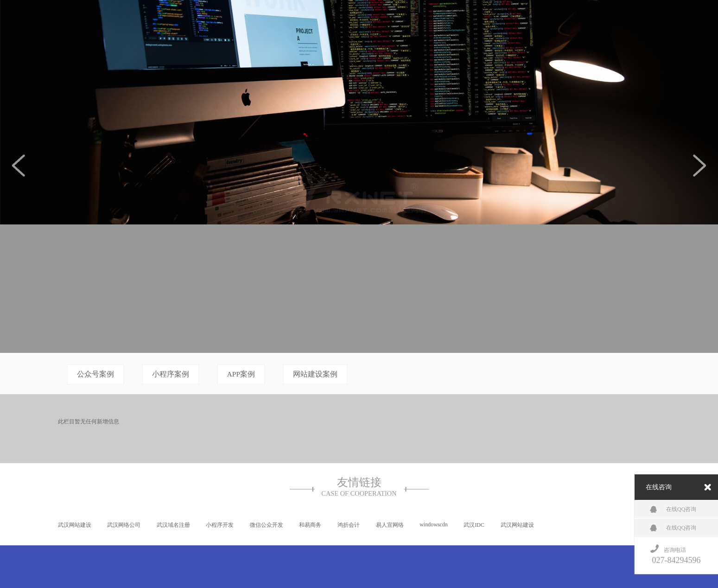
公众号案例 (95, 374)
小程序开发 (220, 525)
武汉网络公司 (124, 525)
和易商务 (310, 525)
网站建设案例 (315, 374)
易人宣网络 (390, 525)
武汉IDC (474, 525)
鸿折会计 (349, 525)
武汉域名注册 (173, 525)
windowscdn (434, 524)
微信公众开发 (267, 525)
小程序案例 (171, 374)
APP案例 (241, 374)
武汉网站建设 (75, 525)
